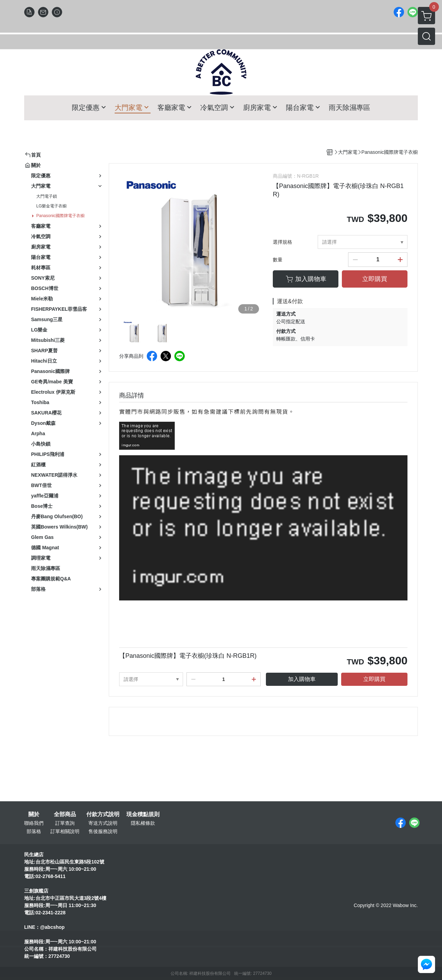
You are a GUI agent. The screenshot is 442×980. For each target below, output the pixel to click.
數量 (278, 260)
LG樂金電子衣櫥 (51, 206)
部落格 (34, 831)
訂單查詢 (65, 823)
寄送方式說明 (103, 823)
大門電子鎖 (47, 196)
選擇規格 (282, 242)
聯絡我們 (34, 823)
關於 (34, 814)
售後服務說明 (103, 831)
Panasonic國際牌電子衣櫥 (60, 216)
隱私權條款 (143, 823)
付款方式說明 (103, 814)
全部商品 (65, 814)
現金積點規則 (143, 814)
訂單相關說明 (65, 831)
